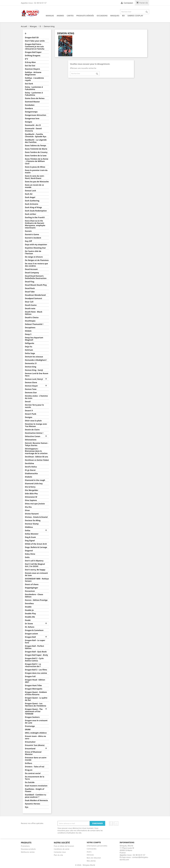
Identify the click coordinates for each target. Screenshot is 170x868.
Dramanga (30, 726)
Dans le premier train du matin (36, 171)
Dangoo (29, 122)
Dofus (28, 531)
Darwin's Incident (33, 238)
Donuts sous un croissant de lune (36, 574)
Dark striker (31, 214)
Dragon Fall (30, 676)
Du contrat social (33, 773)
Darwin (28, 231)
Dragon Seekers (32, 717)
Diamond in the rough (35, 480)
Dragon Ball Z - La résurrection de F (33, 665)
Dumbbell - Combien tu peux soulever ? (36, 796)
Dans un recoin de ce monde (34, 186)
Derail (28, 402)
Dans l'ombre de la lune (36, 156)
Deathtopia (30, 321)
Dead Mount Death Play (36, 285)
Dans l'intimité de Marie (36, 149)
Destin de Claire (32, 430)
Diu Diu (28, 507)
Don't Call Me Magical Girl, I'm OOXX (35, 565)
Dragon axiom (31, 634)
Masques (115, 16)
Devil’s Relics (31, 467)
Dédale (28, 331)
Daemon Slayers (32, 69)
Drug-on (29, 770)
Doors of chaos (32, 584)
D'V (26, 59)
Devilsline (30, 463)
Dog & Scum (30, 537)
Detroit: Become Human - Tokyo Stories (37, 444)
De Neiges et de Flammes (37, 260)
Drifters (29, 763)
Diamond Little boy (34, 484)
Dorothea (29, 603)
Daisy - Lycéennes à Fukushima (34, 88)
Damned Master (32, 102)
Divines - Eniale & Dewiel (36, 517)
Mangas (50, 16)
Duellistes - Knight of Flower (35, 790)
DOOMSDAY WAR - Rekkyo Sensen (37, 580)
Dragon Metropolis (34, 689)
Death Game (31, 305)
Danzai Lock (30, 191)
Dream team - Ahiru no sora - (35, 737)
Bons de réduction (94, 858)
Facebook (111, 823)
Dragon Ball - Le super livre (35, 642)
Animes (60, 16)
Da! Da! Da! (30, 66)
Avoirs (89, 852)
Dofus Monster (32, 534)
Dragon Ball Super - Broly (36, 655)
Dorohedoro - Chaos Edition (34, 596)
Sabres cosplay (135, 16)
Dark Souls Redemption (36, 211)
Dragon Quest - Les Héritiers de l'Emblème (36, 705)
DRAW (28, 730)
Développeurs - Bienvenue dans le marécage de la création (36, 451)
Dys (27, 807)
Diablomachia (31, 473)
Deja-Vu (29, 347)
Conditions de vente (62, 849)
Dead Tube (30, 292)
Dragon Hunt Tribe (33, 685)
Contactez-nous (60, 852)
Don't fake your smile (35, 41)
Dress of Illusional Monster (33, 753)
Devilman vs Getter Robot (37, 460)
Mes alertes (91, 861)
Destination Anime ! (34, 433)
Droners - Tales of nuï (35, 767)
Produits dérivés (85, 16)
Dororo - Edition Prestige (36, 600)
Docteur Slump (32, 524)
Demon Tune (31, 389)
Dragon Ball (30, 637)
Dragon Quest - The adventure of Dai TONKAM (34, 711)
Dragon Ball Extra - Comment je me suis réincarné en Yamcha (35, 47)
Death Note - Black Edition (34, 313)
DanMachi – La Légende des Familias (36, 141)
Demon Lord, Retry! (34, 379)
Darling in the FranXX (35, 217)
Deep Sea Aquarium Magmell (34, 339)
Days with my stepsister (36, 245)
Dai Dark (29, 84)
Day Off (28, 241)
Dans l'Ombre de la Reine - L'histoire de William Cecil (37, 161)
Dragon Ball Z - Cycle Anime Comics (34, 660)
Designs (29, 417)
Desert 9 (29, 411)
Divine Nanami (32, 514)
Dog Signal (30, 541)
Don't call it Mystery (34, 561)
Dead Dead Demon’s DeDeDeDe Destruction (36, 277)
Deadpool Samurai (33, 298)
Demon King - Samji (34, 370)
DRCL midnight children (36, 733)
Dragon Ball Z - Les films (36, 670)
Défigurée (30, 343)
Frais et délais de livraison (64, 846)
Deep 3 (28, 334)
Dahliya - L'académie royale (34, 79)
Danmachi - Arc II (33, 125)
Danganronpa (31, 112)
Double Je (29, 610)
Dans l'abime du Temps (36, 146)
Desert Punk (31, 414)
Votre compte (94, 842)
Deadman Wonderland (35, 295)
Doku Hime (30, 554)
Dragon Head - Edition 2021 (35, 681)
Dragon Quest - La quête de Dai (36, 699)
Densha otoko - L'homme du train (36, 397)
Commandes (92, 849)
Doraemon (30, 591)
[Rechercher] (135, 12)
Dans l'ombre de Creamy (36, 152)
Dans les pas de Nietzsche (37, 182)
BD (123, 16)
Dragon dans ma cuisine (36, 673)
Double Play (30, 614)
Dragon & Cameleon (34, 630)
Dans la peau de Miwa (35, 167)
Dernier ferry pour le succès (34, 406)
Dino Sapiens (31, 500)
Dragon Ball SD (32, 38)
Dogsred (29, 551)
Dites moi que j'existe (35, 504)
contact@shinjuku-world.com (134, 858)
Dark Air (29, 194)
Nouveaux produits (28, 849)
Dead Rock (30, 288)
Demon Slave (31, 382)
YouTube (116, 823)
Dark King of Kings (33, 207)
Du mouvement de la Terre (35, 778)
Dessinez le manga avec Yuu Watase (36, 425)
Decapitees (30, 328)
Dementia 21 (31, 363)
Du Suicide (30, 782)
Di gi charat (30, 470)
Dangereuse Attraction (36, 115)
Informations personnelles (97, 846)
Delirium (29, 350)
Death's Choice (32, 317)
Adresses (90, 855)
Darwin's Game (32, 234)
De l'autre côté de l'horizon (33, 252)
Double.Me (30, 617)
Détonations (31, 440)
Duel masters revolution (36, 786)
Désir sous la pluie (33, 421)
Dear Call (29, 302)
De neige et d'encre (34, 257)
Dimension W (31, 497)
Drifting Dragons (33, 56)
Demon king (31, 367)
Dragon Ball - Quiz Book (36, 652)
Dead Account (31, 269)
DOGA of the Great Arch (36, 544)
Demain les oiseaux (34, 357)
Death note (30, 308)
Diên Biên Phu (31, 494)
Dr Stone (29, 624)
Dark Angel (30, 197)
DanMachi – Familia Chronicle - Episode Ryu (36, 135)
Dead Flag (30, 282)
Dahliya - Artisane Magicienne (33, 73)
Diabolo (29, 477)
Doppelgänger (32, 588)
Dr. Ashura (30, 627)
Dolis (27, 557)
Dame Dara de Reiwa (35, 98)
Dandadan (30, 105)
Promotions (25, 846)
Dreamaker (30, 742)
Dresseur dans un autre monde (36, 759)
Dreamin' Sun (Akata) (35, 745)
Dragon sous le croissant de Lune (36, 722)
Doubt (28, 620)
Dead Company (32, 273)
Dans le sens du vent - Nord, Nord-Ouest (35, 177)
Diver (27, 510)
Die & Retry (30, 487)
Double (28, 607)
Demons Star (31, 393)
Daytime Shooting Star (35, 248)
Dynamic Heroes (33, 804)
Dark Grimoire (32, 204)
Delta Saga (30, 353)
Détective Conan (33, 436)
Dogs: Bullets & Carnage (36, 547)
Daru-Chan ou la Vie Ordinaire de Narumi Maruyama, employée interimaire (35, 224)
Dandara (29, 108)
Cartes (70, 16)
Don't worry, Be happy (35, 570)
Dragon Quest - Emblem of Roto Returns (36, 693)
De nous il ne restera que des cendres (36, 265)
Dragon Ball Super (33, 52)
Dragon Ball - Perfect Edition (34, 647)
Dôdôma (29, 527)
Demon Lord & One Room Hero (37, 375)
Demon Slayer (31, 386)
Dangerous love (32, 118)
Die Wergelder (32, 490)
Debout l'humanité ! (34, 324)
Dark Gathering (32, 201)
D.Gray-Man (30, 62)
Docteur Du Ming (33, 520)
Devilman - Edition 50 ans (36, 457)
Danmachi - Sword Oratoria (33, 130)
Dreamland (30, 749)
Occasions (102, 16)
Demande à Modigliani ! (36, 360)
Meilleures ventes (28, 852)
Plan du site (58, 855)
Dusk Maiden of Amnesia (36, 800)
